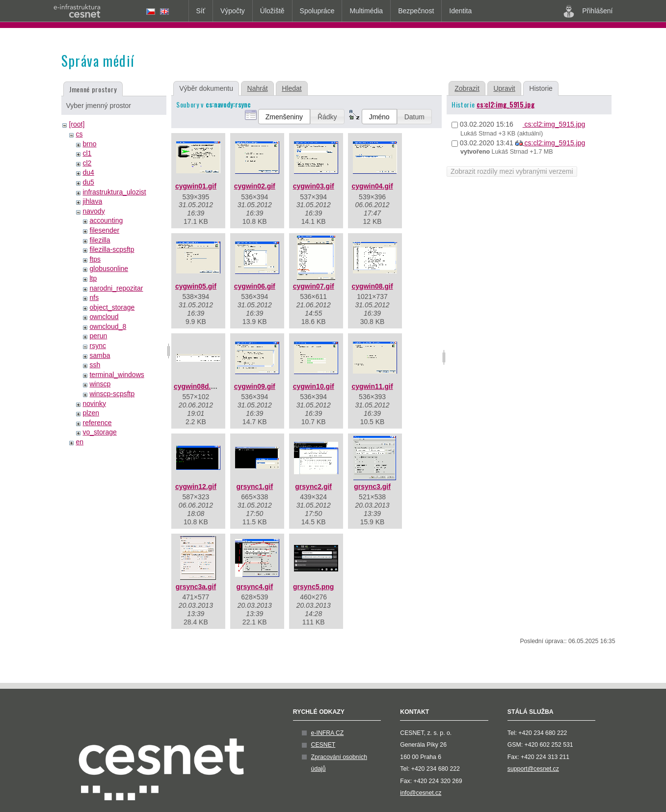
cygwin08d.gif (197, 386)
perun (98, 336)
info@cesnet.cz (421, 793)
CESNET (323, 745)
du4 (88, 172)
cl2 (87, 163)
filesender (104, 230)
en (80, 442)
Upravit (504, 88)
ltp (93, 278)
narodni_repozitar (116, 288)
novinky (94, 404)
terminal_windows (117, 375)
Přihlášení (588, 11)
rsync (97, 346)
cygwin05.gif (196, 286)
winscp (100, 384)
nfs (94, 298)
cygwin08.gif (373, 286)
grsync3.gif (372, 487)
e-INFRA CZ (328, 733)
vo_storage (99, 432)
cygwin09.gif (255, 386)
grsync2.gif (313, 487)
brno (89, 144)
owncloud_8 (108, 326)
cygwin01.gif (196, 186)
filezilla (100, 240)
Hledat (292, 88)
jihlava (92, 201)
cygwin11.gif (373, 386)
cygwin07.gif (314, 286)
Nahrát (258, 88)
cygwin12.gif (196, 487)
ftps (95, 259)
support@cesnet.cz (533, 769)
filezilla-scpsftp (112, 249)
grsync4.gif (254, 587)
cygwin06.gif (255, 286)
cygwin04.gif (373, 186)
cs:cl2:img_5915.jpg (506, 104)
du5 (88, 182)
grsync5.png (313, 587)
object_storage (112, 307)
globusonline (109, 269)
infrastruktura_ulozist (114, 192)
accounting (106, 220)
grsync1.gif (254, 487)
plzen (91, 413)
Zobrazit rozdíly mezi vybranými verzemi (512, 171)
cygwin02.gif (255, 186)
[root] (77, 124)
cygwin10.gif (314, 386)
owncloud (104, 317)
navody (93, 211)
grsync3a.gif (196, 587)
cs (79, 134)
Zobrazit (467, 88)
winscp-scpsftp (112, 394)
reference (97, 423)
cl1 (87, 153)
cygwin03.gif (314, 186)
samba (100, 355)
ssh (95, 365)
